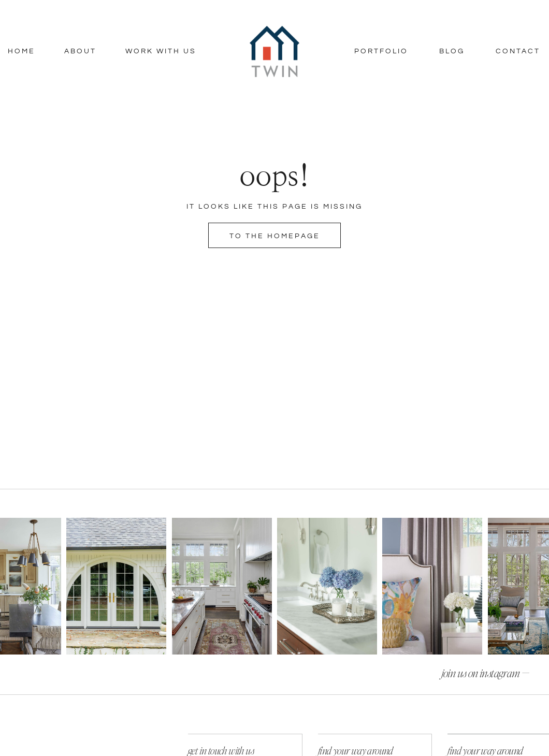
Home (21, 51)
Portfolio (381, 51)
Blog (452, 51)
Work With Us (161, 51)
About (80, 51)
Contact (518, 51)
